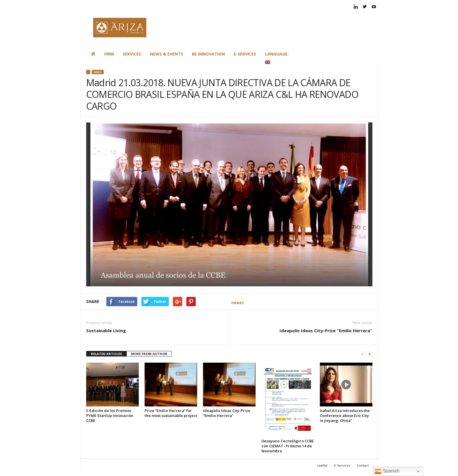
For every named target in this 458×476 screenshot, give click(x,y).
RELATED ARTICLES (106, 354)
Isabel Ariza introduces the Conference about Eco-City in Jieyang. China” (345, 416)
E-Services (245, 54)
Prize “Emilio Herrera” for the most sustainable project (171, 413)
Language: (277, 58)
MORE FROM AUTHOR (149, 354)
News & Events (166, 54)
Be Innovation (208, 54)
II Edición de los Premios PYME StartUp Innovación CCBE (110, 416)
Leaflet (322, 465)
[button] (369, 56)
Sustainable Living (106, 330)
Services (132, 54)
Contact (363, 465)
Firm (109, 54)
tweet (237, 303)
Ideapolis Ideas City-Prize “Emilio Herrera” (326, 330)
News (98, 72)
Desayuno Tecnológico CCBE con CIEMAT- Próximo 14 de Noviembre (288, 446)
